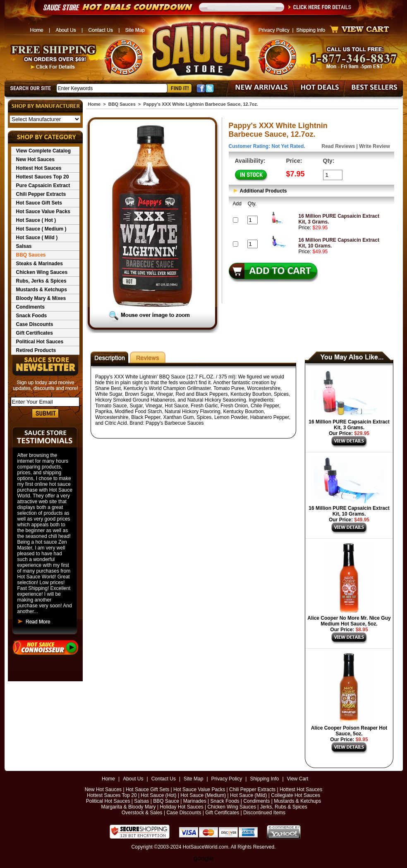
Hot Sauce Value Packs (43, 212)
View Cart (298, 779)
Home (95, 104)
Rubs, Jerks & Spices (41, 281)
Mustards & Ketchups (42, 290)
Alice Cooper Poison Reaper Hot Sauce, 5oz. (349, 731)
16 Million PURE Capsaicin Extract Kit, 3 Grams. (349, 425)
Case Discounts (35, 324)
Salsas (24, 246)
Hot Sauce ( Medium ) (41, 229)
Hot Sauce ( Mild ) (37, 238)
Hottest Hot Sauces (39, 168)
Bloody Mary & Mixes (41, 298)
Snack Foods (32, 316)
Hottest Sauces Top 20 (43, 177)
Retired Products (36, 350)
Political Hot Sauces (40, 342)
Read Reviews (339, 146)
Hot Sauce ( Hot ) (36, 220)
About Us (133, 779)
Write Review (374, 146)
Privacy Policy (227, 779)
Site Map (193, 779)
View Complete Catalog (43, 151)
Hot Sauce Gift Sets (39, 203)
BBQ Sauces (31, 255)
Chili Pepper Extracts (41, 194)
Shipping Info (264, 779)
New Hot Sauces (35, 159)
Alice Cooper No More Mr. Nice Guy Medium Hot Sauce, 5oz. (349, 621)
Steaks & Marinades (40, 264)
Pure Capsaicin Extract (43, 185)
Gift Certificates (35, 333)
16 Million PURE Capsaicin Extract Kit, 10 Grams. (349, 511)
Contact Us (164, 779)
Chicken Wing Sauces (42, 272)
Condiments (30, 307)
